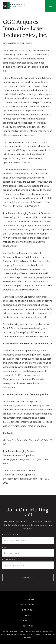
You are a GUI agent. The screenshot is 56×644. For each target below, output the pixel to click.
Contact (28, 626)
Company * (9, 560)
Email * (7, 547)
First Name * (10, 535)
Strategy (28, 610)
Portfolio (28, 605)
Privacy (28, 621)
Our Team (28, 599)
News (28, 615)
